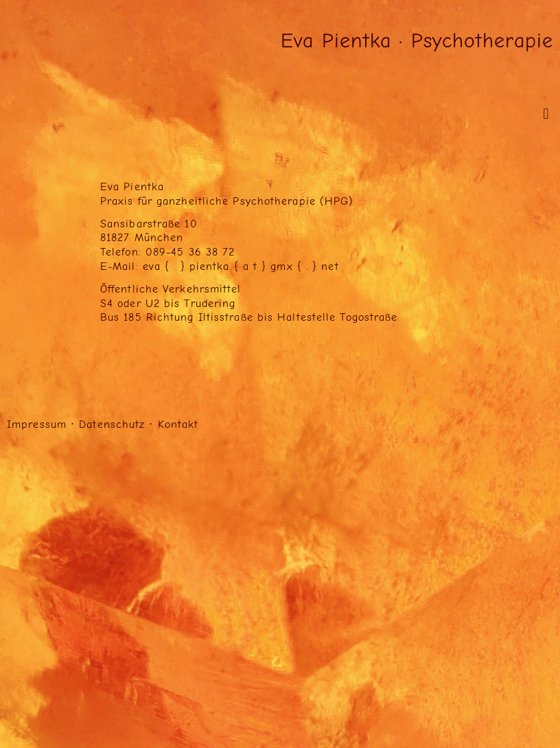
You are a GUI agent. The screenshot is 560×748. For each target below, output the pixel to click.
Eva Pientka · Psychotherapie (417, 41)
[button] (546, 114)
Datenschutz (112, 424)
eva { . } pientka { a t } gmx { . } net (241, 267)
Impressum (37, 424)
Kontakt (178, 424)
